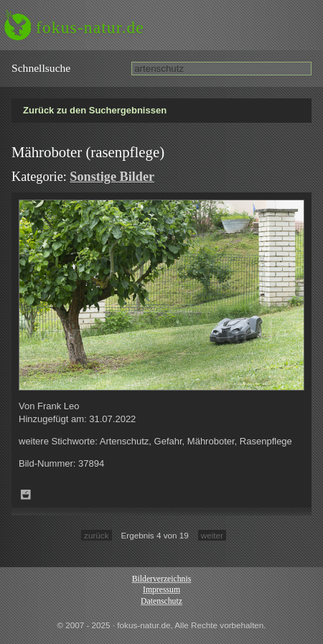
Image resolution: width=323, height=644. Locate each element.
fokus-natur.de (90, 27)
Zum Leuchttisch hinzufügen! (26, 495)
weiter (212, 535)
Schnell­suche (41, 68)
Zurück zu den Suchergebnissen (95, 110)
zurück (96, 535)
